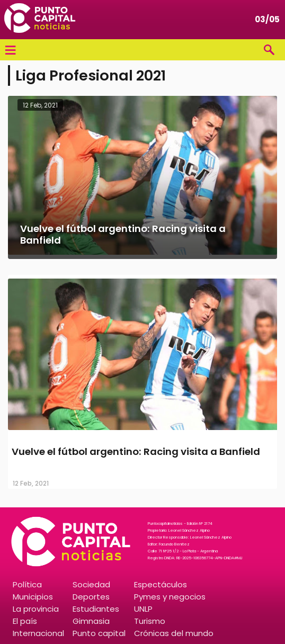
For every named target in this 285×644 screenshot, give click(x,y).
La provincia (36, 609)
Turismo (150, 621)
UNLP (143, 609)
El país (25, 621)
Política (27, 584)
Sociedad (91, 584)
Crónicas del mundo (174, 633)
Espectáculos (161, 584)
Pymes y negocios (170, 597)
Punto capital (99, 633)
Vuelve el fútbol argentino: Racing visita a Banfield (136, 451)
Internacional (38, 633)
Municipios (33, 597)
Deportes (91, 597)
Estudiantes (96, 609)
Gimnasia (91, 621)
